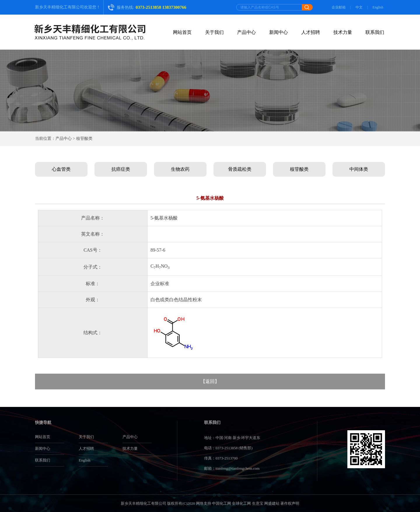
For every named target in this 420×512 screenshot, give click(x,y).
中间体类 (359, 169)
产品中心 (246, 32)
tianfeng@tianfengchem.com (238, 468)
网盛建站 (272, 503)
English (378, 7)
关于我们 (214, 32)
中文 (359, 7)
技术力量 (343, 32)
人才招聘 (311, 32)
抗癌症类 (121, 169)
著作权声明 (290, 503)
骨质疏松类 (240, 169)
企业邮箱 (339, 7)
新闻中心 (279, 32)
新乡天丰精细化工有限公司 (60, 7)
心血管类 (61, 169)
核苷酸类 (299, 169)
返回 (210, 381)
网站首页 (182, 32)
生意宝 (258, 503)
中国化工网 (222, 503)
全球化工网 (241, 503)
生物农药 (180, 169)
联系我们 (375, 32)
